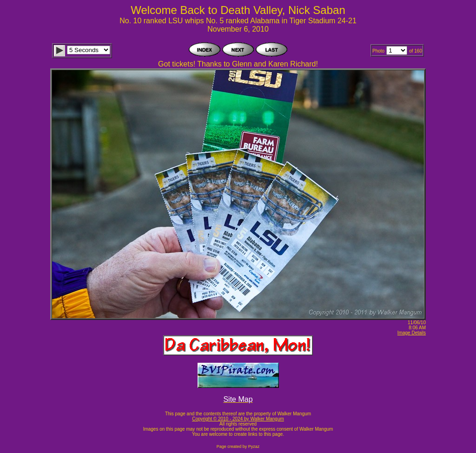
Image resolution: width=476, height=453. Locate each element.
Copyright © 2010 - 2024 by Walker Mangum (238, 419)
